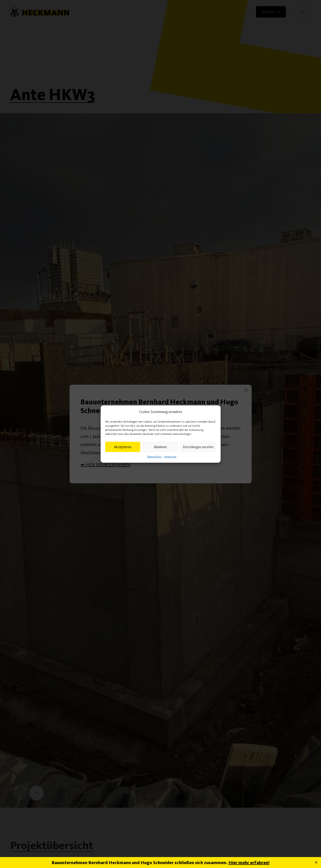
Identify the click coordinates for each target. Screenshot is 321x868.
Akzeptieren (123, 447)
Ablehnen (160, 447)
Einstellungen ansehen (198, 447)
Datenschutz (154, 457)
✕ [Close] (316, 862)
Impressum (170, 457)
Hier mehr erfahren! (249, 863)
